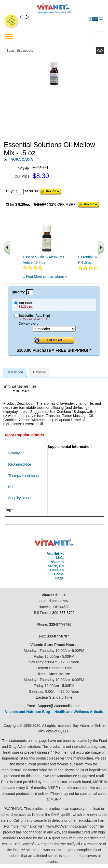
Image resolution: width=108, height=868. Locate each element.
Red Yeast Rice (20, 464)
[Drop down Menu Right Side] (99, 36)
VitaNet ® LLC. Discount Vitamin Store (54, 542)
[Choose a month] (54, 329)
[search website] (54, 51)
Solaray (14, 453)
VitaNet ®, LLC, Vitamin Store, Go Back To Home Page (55, 566)
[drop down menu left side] (9, 37)
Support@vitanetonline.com (59, 706)
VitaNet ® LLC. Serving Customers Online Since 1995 (54, 8)
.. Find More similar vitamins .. (47, 277)
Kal (11, 487)
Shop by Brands (21, 498)
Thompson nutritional (24, 475)
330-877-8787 (58, 636)
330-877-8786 (60, 624)
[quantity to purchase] (19, 192)
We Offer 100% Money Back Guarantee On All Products (11, 21)
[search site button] (100, 51)
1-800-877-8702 (62, 613)
